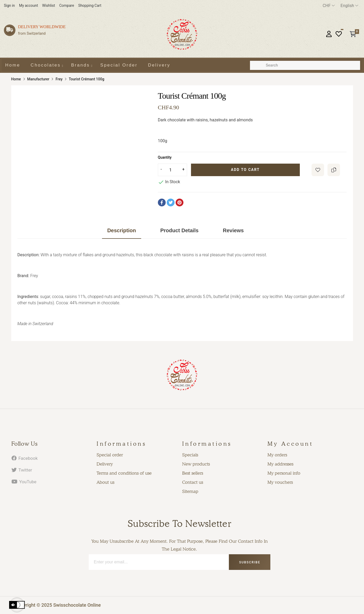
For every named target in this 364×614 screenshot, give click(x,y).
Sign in (9, 5)
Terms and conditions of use (124, 473)
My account (29, 5)
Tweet (171, 202)
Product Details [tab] (179, 230)
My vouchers (280, 482)
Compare (67, 5)
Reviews (233, 230)
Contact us (193, 482)
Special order (110, 455)
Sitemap (190, 491)
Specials (190, 455)
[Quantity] (172, 170)
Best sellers (193, 473)
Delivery (105, 464)
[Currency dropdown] (329, 6)
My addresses (280, 464)
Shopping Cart (90, 5)
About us (105, 482)
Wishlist (49, 5)
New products (196, 464)
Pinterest (180, 202)
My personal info (284, 473)
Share (162, 202)
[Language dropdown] (349, 6)
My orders (277, 455)
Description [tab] (122, 230)
